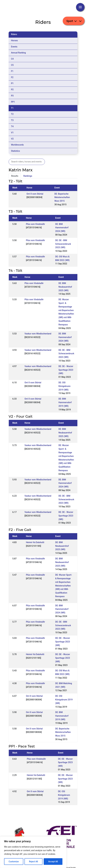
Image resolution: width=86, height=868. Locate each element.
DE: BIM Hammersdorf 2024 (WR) (62, 228)
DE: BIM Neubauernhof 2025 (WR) (65, 287)
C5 (12, 65)
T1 (12, 108)
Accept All (53, 862)
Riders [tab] (14, 34)
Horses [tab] (14, 40)
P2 (12, 90)
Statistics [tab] (15, 151)
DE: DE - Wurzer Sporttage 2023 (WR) (66, 370)
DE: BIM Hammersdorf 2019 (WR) (65, 402)
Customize (14, 862)
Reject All (33, 862)
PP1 (13, 102)
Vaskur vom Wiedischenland (38, 334)
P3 (12, 96)
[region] (33, 852)
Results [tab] (15, 176)
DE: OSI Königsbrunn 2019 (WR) (64, 386)
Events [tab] (14, 47)
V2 (12, 139)
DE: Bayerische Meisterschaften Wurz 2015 (62, 197)
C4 (12, 59)
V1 (12, 133)
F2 (12, 77)
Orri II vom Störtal (35, 194)
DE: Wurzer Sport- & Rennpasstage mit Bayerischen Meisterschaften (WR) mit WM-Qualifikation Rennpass (64, 586)
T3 (12, 120)
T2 (12, 114)
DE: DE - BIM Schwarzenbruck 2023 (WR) (63, 244)
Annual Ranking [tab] (18, 53)
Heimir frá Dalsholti (35, 542)
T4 (12, 126)
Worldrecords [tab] (17, 145)
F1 (12, 71)
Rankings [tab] (28, 176)
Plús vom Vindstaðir (36, 224)
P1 (12, 83)
